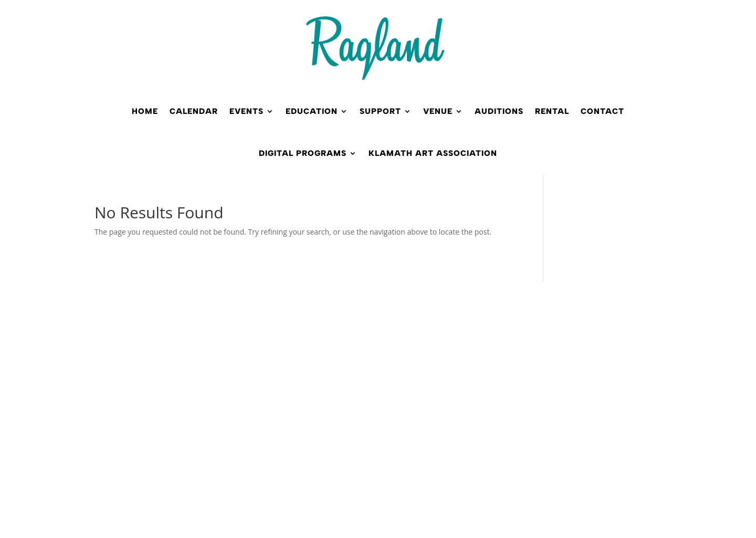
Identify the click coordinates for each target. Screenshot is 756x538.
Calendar (194, 111)
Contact (602, 111)
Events (246, 111)
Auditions (499, 111)
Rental (552, 111)
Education (312, 111)
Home (145, 111)
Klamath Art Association (433, 153)
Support (380, 111)
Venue (438, 111)
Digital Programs (303, 153)
